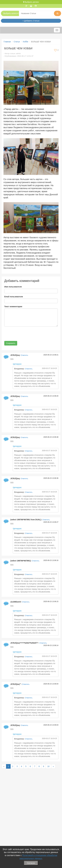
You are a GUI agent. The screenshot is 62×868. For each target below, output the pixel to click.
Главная (7, 42)
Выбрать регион (31, 2)
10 (48, 766)
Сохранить (11, 343)
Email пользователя (14, 297)
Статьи (17, 42)
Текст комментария (13, 307)
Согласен (31, 863)
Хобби (25, 42)
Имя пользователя (13, 287)
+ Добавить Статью (31, 21)
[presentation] (25, 334)
